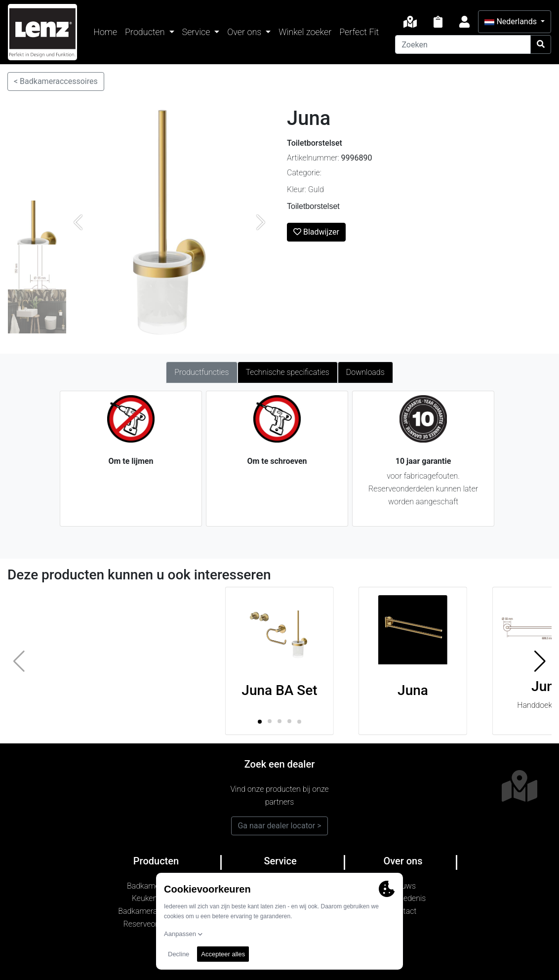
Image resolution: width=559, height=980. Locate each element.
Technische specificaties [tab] (288, 372)
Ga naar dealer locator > (279, 826)
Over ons (245, 32)
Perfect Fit (359, 32)
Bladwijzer (316, 232)
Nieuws (403, 886)
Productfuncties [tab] (201, 372)
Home (105, 32)
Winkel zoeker (305, 32)
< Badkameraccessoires (56, 81)
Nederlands (511, 21)
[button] (540, 661)
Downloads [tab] (365, 372)
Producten (146, 32)
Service (197, 32)
